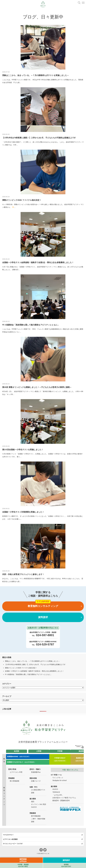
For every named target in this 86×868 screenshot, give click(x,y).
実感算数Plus (36, 772)
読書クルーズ (36, 781)
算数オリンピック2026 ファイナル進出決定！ (21, 668)
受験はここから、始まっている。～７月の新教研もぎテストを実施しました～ (32, 661)
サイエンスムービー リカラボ (13, 844)
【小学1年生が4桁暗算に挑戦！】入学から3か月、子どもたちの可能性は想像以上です (35, 664)
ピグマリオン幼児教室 (10, 839)
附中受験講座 (36, 816)
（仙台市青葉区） (21, 762)
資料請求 (43, 617)
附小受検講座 (15, 781)
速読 (33, 801)
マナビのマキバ (8, 835)
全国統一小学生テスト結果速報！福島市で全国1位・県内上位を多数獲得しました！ (34, 671)
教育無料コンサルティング (43, 606)
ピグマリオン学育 (16, 772)
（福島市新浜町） (19, 757)
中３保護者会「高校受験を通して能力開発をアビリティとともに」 (28, 674)
